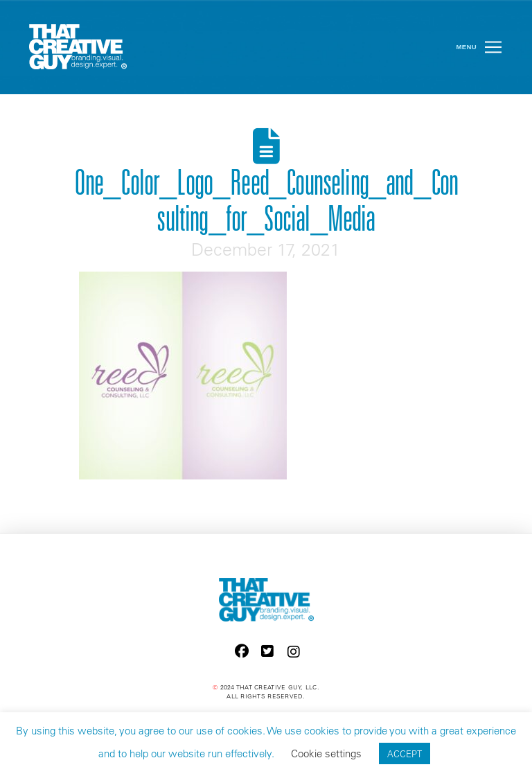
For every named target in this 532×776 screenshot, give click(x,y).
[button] (493, 47)
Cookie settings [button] (326, 753)
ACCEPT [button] (405, 753)
